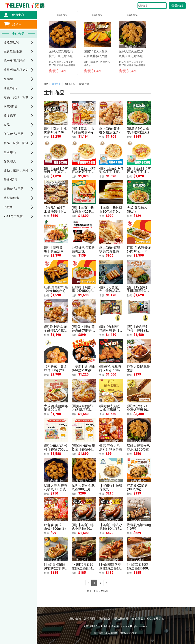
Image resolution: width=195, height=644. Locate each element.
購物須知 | (106, 619)
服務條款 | (138, 619)
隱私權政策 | (122, 619)
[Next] (106, 583)
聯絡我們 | (76, 619)
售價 (46, 137)
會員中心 (16, 15)
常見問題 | (91, 619)
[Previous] (89, 583)
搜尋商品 (177, 5)
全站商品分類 (156, 619)
